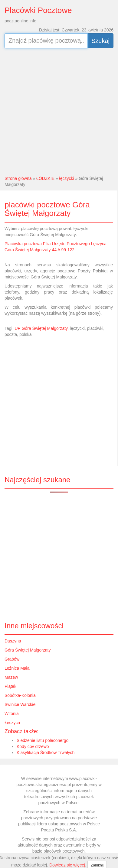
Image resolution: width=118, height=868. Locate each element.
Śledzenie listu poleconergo (43, 740)
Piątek (10, 686)
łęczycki (67, 178)
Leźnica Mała (17, 668)
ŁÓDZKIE (45, 178)
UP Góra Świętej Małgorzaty (41, 328)
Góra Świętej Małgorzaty (28, 650)
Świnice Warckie (20, 704)
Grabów (12, 659)
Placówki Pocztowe (38, 10)
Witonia (12, 714)
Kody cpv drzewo (33, 746)
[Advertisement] (57, 111)
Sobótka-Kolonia (20, 695)
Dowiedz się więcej (67, 865)
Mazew (11, 677)
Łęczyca (12, 723)
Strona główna (18, 178)
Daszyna (13, 641)
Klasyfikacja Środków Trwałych (46, 753)
